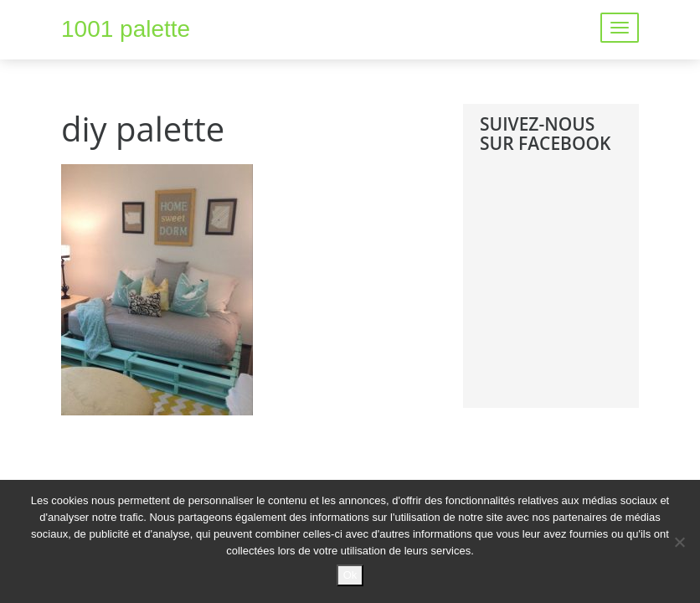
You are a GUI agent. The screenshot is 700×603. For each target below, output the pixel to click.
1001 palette (126, 29)
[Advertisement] (590, 293)
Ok (350, 575)
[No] (679, 542)
